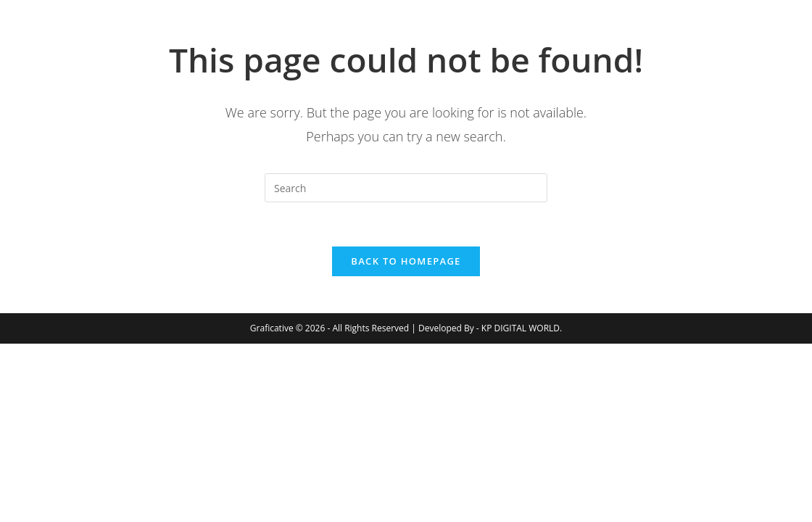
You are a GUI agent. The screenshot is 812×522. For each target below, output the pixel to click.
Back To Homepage (406, 261)
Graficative (138, 36)
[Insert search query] (406, 188)
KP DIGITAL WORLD (521, 328)
